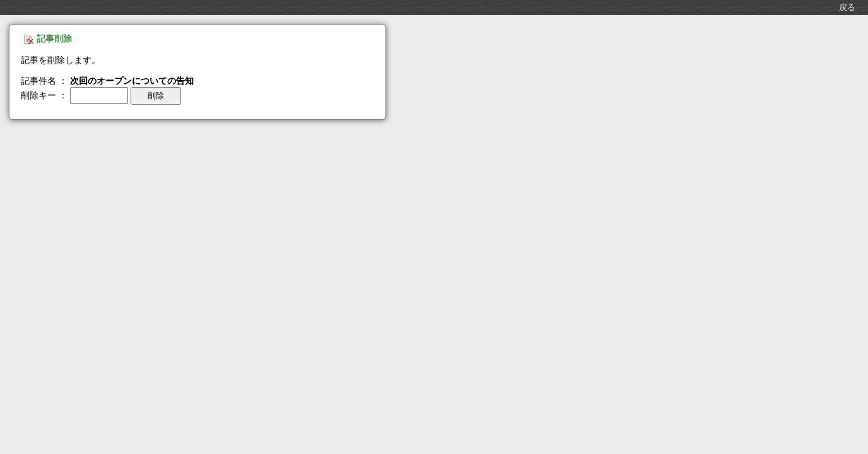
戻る (847, 7)
